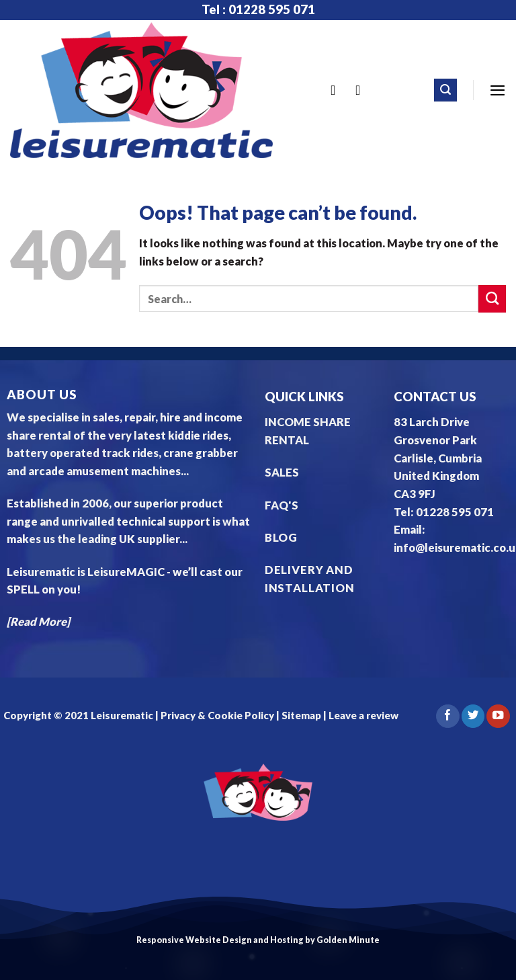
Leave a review (363, 715)
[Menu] (498, 90)
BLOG (281, 538)
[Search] (445, 90)
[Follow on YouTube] (498, 716)
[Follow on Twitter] (473, 716)
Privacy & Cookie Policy (216, 715)
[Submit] (492, 299)
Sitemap (301, 715)
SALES (282, 473)
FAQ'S (282, 505)
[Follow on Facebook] (447, 716)
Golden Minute (348, 940)
